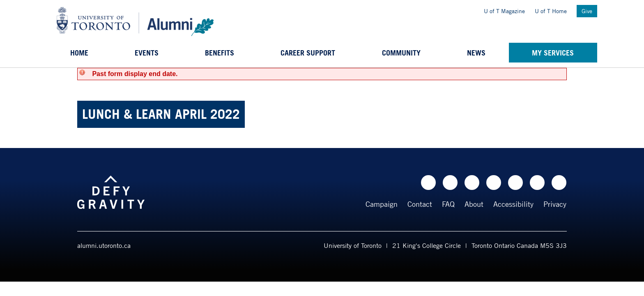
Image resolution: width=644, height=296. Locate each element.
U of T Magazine (504, 11)
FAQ (448, 204)
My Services (553, 53)
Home (79, 53)
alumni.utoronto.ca (104, 245)
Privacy (555, 204)
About (474, 204)
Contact (420, 204)
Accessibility (513, 204)
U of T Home (551, 11)
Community (401, 53)
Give (587, 11)
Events (147, 53)
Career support (308, 53)
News (476, 53)
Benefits (220, 53)
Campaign (382, 204)
